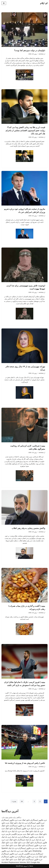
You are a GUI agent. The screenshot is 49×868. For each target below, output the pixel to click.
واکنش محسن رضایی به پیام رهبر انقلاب (28, 528)
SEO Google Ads (33, 862)
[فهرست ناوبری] (4, 3)
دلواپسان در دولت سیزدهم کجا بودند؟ (30, 50)
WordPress (20, 866)
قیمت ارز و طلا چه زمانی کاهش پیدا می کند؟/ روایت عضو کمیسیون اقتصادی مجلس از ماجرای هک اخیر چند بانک (25, 130)
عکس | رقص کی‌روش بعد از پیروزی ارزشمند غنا (25, 763)
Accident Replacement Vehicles (14, 862)
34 (22, 801)
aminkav (41, 54)
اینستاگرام (21, 840)
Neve (31, 866)
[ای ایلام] (44, 3)
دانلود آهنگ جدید (28, 843)
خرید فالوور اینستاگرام (39, 820)
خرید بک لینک (23, 823)
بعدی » (14, 801)
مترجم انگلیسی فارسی (14, 834)
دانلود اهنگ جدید (24, 820)
